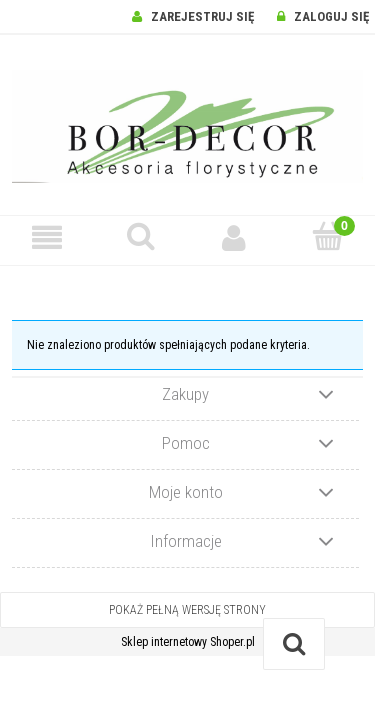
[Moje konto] (235, 237)
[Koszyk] (328, 236)
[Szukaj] (141, 236)
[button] (47, 237)
